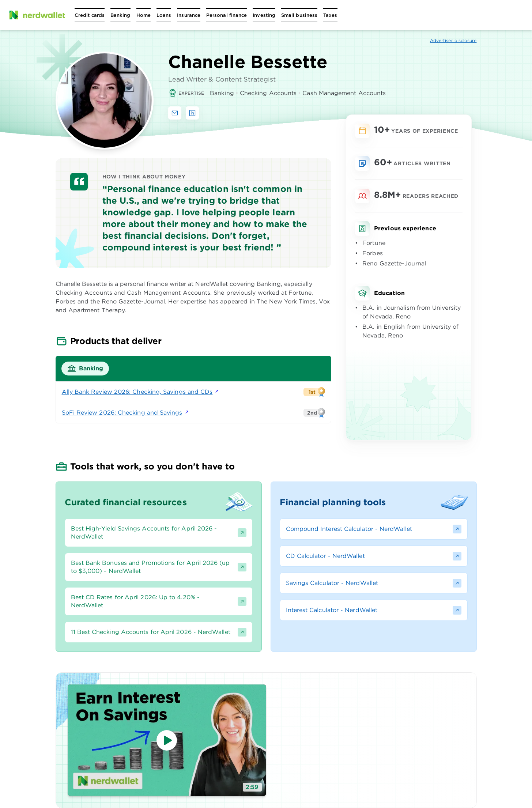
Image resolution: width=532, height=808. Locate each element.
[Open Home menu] (144, 15)
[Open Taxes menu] (330, 15)
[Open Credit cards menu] (90, 15)
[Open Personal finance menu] (227, 15)
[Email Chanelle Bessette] (175, 113)
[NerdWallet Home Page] (37, 15)
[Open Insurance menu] (189, 15)
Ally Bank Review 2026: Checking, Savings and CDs (141, 392)
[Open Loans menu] (164, 15)
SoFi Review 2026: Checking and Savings (126, 413)
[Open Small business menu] (299, 15)
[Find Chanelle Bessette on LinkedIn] (192, 113)
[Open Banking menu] (120, 15)
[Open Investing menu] (264, 15)
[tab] (85, 369)
